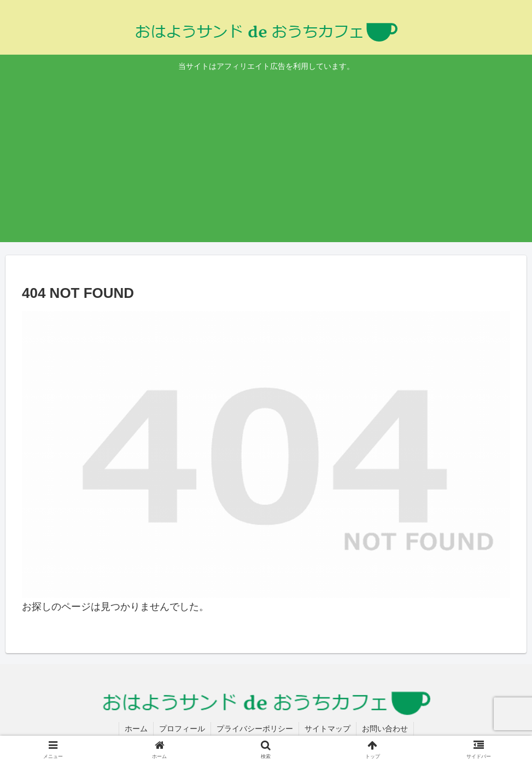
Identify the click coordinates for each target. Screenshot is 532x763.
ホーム (136, 729)
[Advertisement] (266, 156)
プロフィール (182, 729)
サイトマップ (328, 729)
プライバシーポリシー (255, 729)
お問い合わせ (385, 729)
